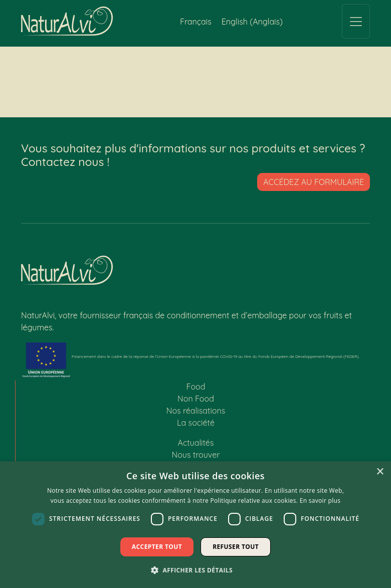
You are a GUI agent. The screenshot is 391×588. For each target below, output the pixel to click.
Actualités (196, 447)
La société (196, 427)
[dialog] (195, 525)
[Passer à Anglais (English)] (252, 21)
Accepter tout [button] (157, 547)
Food (196, 391)
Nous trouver (196, 459)
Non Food (196, 403)
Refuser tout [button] (236, 547)
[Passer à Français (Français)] (196, 21)
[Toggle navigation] (356, 21)
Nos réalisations (196, 415)
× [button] (380, 472)
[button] (195, 570)
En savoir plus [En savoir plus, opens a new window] (320, 501)
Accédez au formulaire (314, 182)
